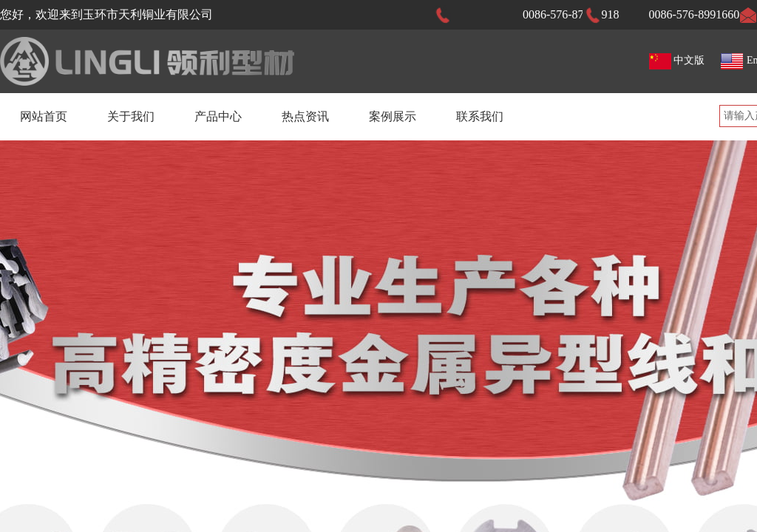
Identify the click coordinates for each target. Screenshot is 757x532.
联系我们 (480, 116)
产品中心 (218, 116)
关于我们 (131, 116)
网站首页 (44, 116)
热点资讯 (305, 116)
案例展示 (393, 116)
